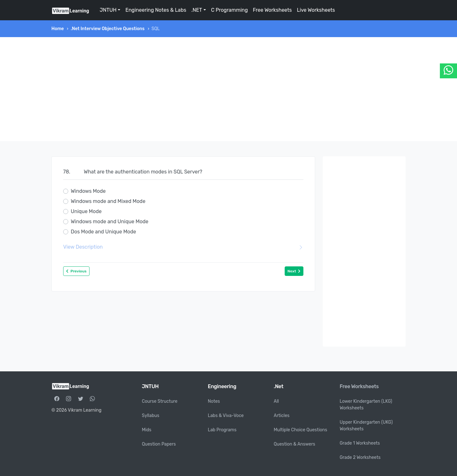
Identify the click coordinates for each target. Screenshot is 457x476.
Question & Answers (295, 444)
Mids (147, 430)
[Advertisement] (228, 89)
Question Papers (159, 444)
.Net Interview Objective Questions (108, 29)
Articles (282, 416)
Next (294, 271)
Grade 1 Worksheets (360, 443)
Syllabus (151, 416)
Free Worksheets (272, 10)
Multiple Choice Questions (301, 430)
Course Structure (160, 401)
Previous (76, 271)
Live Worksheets (316, 10)
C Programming (229, 10)
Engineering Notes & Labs (156, 10)
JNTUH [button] (108, 10)
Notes (214, 401)
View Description (183, 247)
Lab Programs (222, 430)
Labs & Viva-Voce (226, 416)
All (276, 401)
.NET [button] (197, 10)
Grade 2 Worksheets (360, 457)
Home (58, 29)
